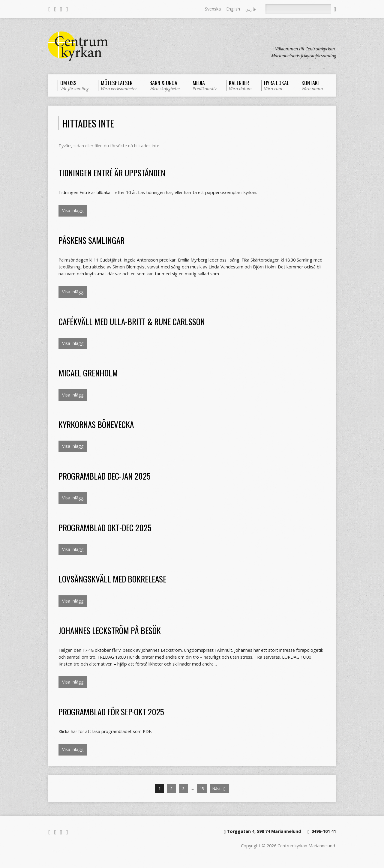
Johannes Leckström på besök (110, 630)
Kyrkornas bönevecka (96, 424)
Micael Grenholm (88, 373)
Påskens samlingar (91, 240)
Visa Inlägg (73, 210)
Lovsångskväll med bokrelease (112, 579)
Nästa (219, 789)
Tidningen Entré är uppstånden (112, 173)
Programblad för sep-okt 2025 (111, 712)
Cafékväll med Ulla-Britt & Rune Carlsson (132, 321)
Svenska (213, 9)
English (233, 9)
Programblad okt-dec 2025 (105, 527)
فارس (251, 9)
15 (202, 789)
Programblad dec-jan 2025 (105, 476)
